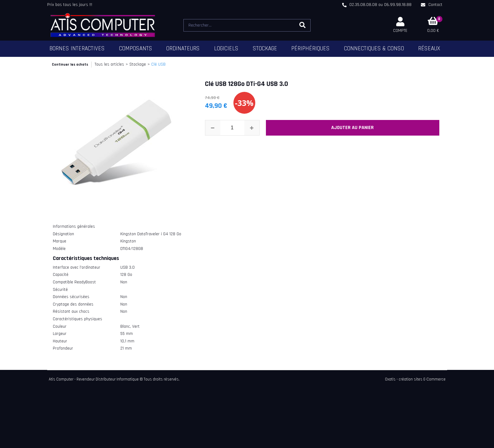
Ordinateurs (183, 49)
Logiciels (226, 49)
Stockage (265, 49)
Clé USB (158, 64)
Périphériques (310, 49)
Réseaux (429, 49)
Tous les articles (109, 64)
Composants (136, 49)
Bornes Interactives (77, 49)
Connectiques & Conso (374, 49)
